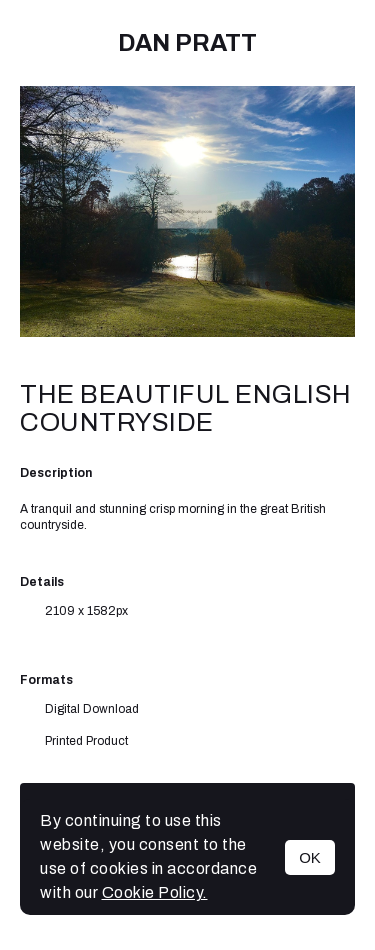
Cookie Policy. (155, 892)
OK (310, 857)
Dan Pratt (187, 43)
